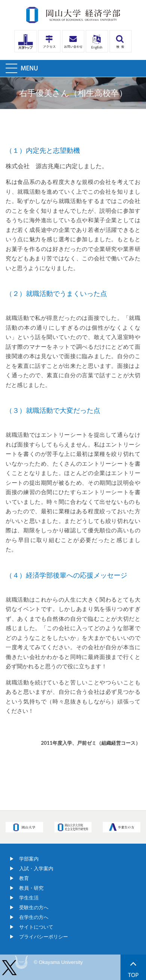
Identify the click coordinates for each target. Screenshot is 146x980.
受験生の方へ (34, 908)
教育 (24, 878)
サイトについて (36, 927)
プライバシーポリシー (44, 937)
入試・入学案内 (36, 869)
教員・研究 (31, 888)
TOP (133, 970)
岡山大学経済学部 (73, 15)
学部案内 (29, 859)
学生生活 (29, 898)
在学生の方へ (34, 917)
